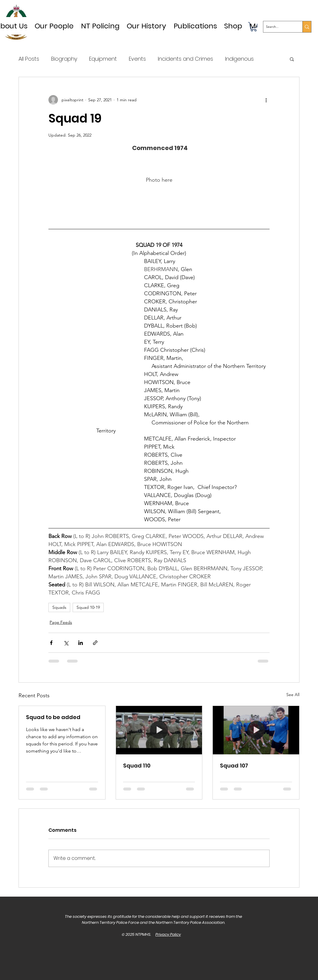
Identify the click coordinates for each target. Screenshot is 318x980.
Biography (64, 59)
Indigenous (239, 59)
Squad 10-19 (88, 607)
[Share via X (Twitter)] (66, 643)
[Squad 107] (256, 730)
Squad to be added (53, 717)
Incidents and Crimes (185, 59)
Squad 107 (234, 766)
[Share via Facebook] (51, 643)
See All (293, 695)
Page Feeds (61, 622)
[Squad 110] (159, 730)
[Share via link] (95, 643)
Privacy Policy (168, 934)
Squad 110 (137, 766)
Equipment (103, 59)
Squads (59, 607)
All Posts (29, 59)
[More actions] (266, 100)
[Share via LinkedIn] (81, 643)
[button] (146, 26)
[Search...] (278, 27)
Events (137, 59)
